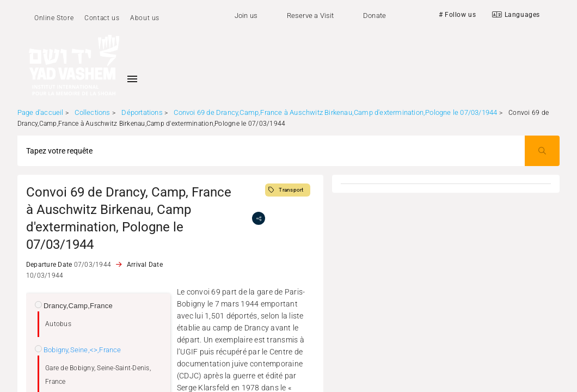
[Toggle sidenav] (132, 79)
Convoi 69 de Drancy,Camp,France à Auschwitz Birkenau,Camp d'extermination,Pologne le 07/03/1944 (335, 112)
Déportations (142, 112)
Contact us (102, 18)
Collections (92, 112)
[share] (259, 218)
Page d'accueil (41, 112)
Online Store (54, 18)
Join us (246, 16)
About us (145, 18)
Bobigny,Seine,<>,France (82, 350)
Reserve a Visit (311, 16)
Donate (375, 16)
